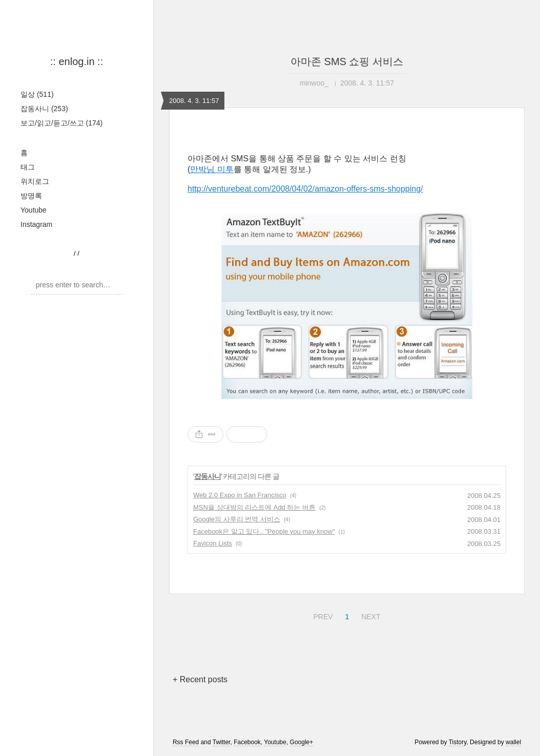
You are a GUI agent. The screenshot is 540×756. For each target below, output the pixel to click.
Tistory (458, 742)
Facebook (247, 742)
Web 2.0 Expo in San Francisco (240, 495)
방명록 (31, 196)
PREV (321, 615)
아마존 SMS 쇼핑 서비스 (347, 61)
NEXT (369, 615)
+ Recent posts (200, 679)
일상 (37, 94)
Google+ (302, 742)
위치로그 (35, 181)
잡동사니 (44, 109)
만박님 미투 (212, 169)
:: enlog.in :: (77, 61)
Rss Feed (186, 742)
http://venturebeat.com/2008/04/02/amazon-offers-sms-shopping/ (305, 189)
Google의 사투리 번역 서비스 (237, 519)
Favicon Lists (213, 543)
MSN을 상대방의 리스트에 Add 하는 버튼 (254, 507)
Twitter (222, 742)
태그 (28, 167)
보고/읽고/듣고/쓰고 (61, 123)
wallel (513, 742)
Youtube (34, 210)
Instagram (36, 224)
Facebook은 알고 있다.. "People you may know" (264, 531)
